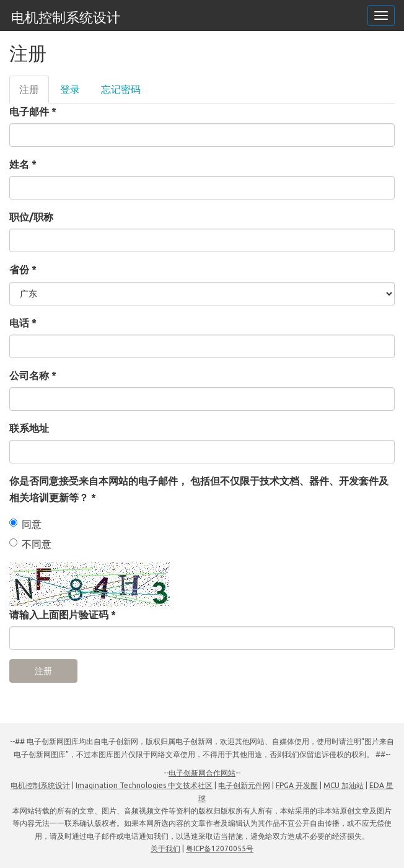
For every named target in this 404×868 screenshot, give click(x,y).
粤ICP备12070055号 (220, 848)
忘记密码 (121, 89)
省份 (23, 270)
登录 (70, 89)
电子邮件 (33, 112)
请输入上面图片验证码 (63, 615)
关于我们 (165, 848)
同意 (25, 524)
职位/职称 (31, 217)
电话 (23, 323)
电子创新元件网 (244, 785)
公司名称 (33, 375)
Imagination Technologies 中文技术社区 (144, 785)
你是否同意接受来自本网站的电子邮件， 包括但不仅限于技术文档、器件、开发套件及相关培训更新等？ (199, 489)
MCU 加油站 (344, 785)
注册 (34, 93)
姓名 (23, 164)
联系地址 (29, 428)
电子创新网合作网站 (202, 773)
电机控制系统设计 (66, 17)
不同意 (30, 544)
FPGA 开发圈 (297, 785)
